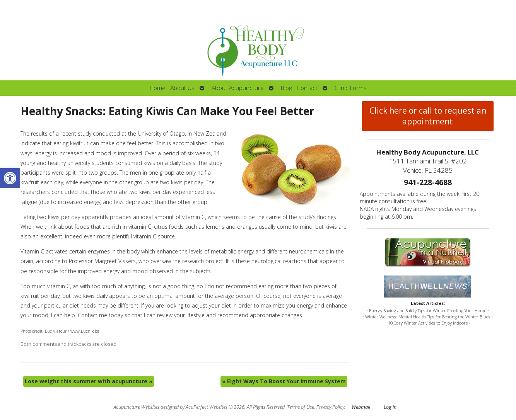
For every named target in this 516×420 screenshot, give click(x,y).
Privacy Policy (330, 407)
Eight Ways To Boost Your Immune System (284, 381)
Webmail (361, 407)
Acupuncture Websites (136, 407)
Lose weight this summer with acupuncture (89, 381)
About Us (182, 88)
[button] (10, 178)
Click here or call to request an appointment (428, 116)
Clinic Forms (351, 88)
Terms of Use (301, 407)
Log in (390, 407)
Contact (307, 88)
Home (158, 88)
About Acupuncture (238, 88)
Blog (286, 88)
